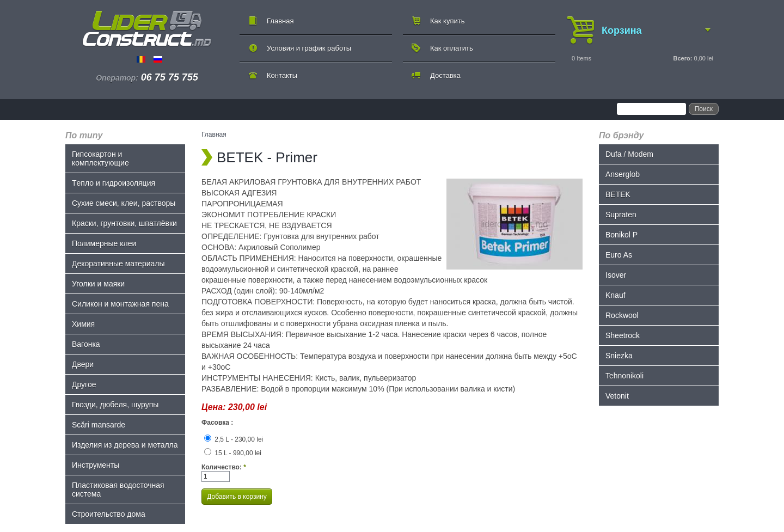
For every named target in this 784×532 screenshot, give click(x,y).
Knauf (615, 295)
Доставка (445, 75)
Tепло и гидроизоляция (114, 183)
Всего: (682, 58)
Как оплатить (452, 48)
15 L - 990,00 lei (233, 453)
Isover (616, 275)
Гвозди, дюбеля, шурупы (115, 405)
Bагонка (86, 344)
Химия (83, 324)
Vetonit (617, 396)
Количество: (224, 467)
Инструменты (96, 465)
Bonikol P (621, 235)
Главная (280, 21)
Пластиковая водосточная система (118, 490)
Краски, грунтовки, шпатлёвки (124, 223)
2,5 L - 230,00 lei (234, 439)
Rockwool (622, 315)
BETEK (618, 194)
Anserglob (623, 174)
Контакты (282, 75)
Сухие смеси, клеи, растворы (124, 203)
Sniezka (619, 356)
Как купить (447, 21)
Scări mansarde (99, 425)
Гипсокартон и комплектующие (100, 158)
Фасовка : (217, 423)
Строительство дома (109, 514)
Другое (84, 384)
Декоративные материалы (118, 264)
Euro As (619, 255)
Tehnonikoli (624, 376)
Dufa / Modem (629, 154)
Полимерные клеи (104, 243)
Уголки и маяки (98, 284)
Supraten (621, 215)
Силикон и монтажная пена (120, 304)
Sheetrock (623, 335)
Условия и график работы (309, 48)
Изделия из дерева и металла (125, 445)
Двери (83, 364)
